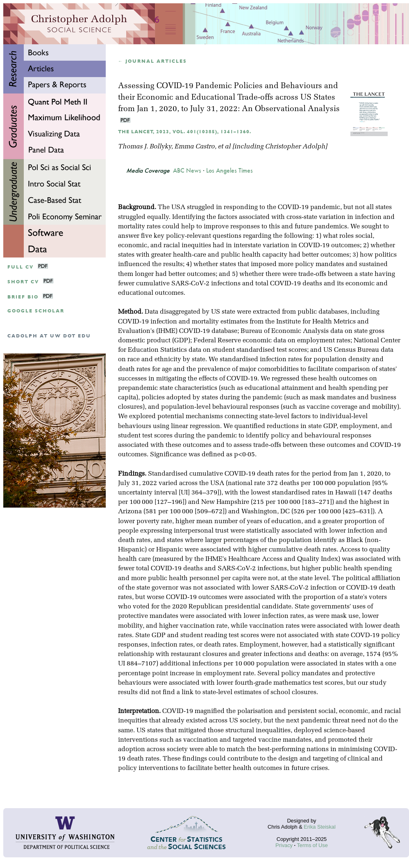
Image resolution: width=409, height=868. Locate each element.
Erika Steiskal (320, 827)
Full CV (20, 267)
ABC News (187, 171)
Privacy (284, 845)
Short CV (23, 282)
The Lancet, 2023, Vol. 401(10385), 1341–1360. (185, 132)
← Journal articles (152, 61)
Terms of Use (312, 845)
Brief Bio (23, 297)
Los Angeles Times (229, 171)
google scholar (36, 311)
